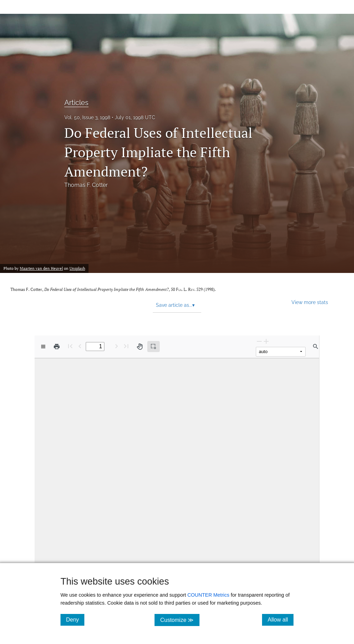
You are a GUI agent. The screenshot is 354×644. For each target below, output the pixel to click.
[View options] (43, 347)
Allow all (281, 619)
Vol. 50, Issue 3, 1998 (87, 117)
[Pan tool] (140, 347)
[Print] (57, 347)
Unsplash (77, 268)
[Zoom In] (266, 341)
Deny (75, 619)
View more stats (310, 302)
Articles (76, 103)
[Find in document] (316, 347)
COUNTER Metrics (208, 595)
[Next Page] (117, 346)
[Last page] (126, 346)
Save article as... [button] (175, 305)
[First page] (70, 346)
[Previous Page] (80, 346)
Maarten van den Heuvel (41, 268)
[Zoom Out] (259, 341)
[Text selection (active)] (153, 347)
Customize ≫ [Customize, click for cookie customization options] (180, 620)
